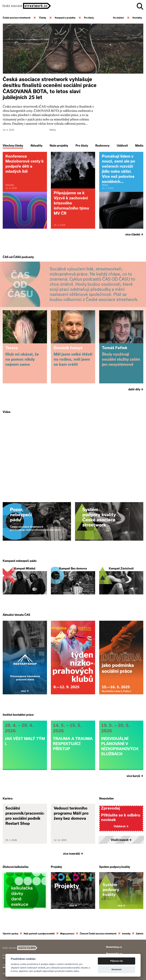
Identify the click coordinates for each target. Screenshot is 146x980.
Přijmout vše (117, 961)
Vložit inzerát (121, 839)
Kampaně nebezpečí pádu (20, 560)
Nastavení (117, 969)
